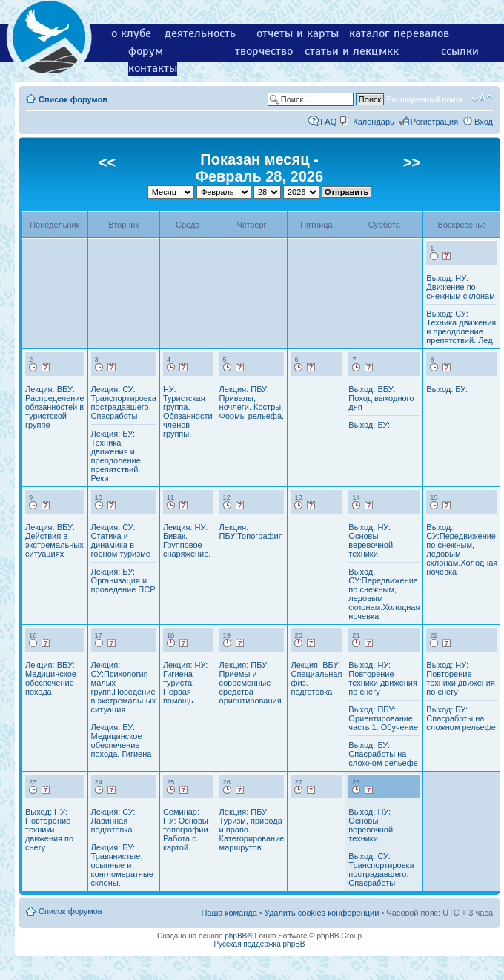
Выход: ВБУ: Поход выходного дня (381, 398)
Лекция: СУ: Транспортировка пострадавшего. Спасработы (124, 403)
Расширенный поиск (425, 99)
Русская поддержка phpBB (259, 944)
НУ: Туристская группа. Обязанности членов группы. (188, 411)
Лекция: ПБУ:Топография (251, 532)
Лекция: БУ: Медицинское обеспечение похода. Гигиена (122, 741)
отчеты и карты (298, 33)
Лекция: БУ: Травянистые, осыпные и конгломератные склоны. (122, 865)
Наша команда (229, 913)
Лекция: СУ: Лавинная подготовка (113, 821)
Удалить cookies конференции (322, 913)
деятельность (200, 33)
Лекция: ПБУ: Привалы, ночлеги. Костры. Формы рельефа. (252, 403)
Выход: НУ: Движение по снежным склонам (460, 287)
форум (146, 51)
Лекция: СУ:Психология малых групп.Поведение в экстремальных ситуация (124, 687)
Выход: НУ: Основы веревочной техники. (371, 540)
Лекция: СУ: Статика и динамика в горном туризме (121, 540)
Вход (484, 122)
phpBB (236, 936)
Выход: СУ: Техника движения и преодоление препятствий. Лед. (461, 327)
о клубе (131, 33)
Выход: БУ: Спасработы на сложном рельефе (383, 754)
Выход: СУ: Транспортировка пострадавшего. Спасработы (381, 870)
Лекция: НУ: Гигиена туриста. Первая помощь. (185, 683)
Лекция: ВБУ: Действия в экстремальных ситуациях (54, 540)
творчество (264, 51)
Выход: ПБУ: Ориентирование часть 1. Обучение (383, 718)
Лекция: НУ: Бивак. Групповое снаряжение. (187, 540)
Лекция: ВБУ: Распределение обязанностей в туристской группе (55, 407)
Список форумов (73, 99)
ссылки (460, 51)
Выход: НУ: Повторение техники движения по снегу (383, 678)
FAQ (328, 122)
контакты (153, 68)
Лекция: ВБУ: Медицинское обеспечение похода (51, 678)
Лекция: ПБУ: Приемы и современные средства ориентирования (251, 683)
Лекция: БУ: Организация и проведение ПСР (123, 580)
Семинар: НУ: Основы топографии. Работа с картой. (187, 830)
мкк (389, 51)
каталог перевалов (399, 33)
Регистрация (434, 122)
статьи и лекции (348, 51)
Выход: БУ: (369, 425)
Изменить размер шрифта (482, 99)
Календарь (374, 122)
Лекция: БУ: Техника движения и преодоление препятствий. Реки (116, 456)
